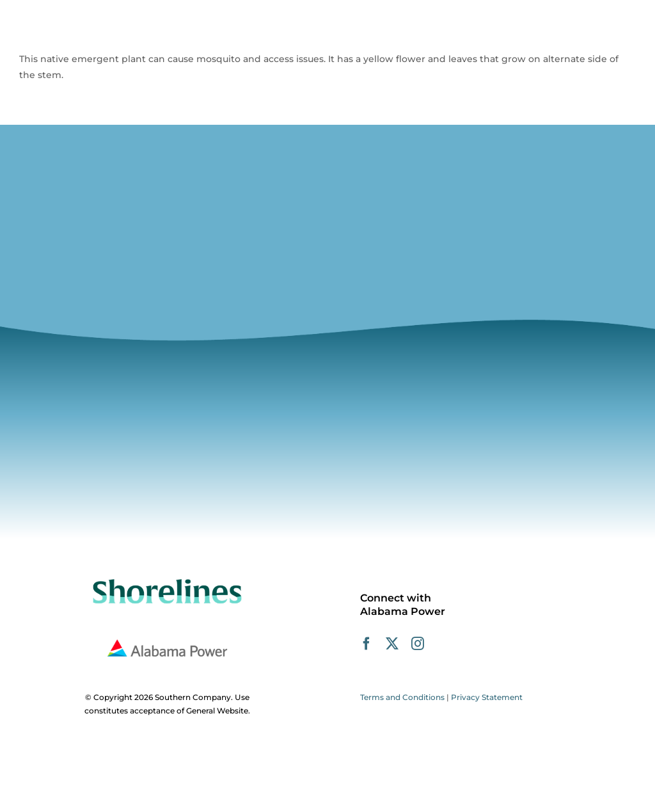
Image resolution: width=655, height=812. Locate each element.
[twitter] (392, 644)
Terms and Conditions (402, 697)
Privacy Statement (487, 697)
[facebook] (367, 644)
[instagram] (418, 644)
